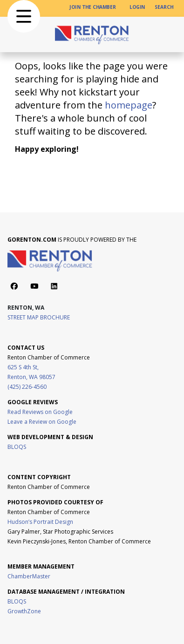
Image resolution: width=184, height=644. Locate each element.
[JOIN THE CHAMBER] (93, 7)
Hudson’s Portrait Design (40, 522)
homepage (129, 105)
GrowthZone (24, 611)
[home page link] (92, 34)
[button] (24, 16)
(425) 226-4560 (27, 387)
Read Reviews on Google (40, 412)
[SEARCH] (164, 7)
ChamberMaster (29, 576)
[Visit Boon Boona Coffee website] (8, 551)
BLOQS (17, 447)
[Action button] (14, 286)
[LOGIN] (137, 7)
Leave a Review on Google (42, 422)
